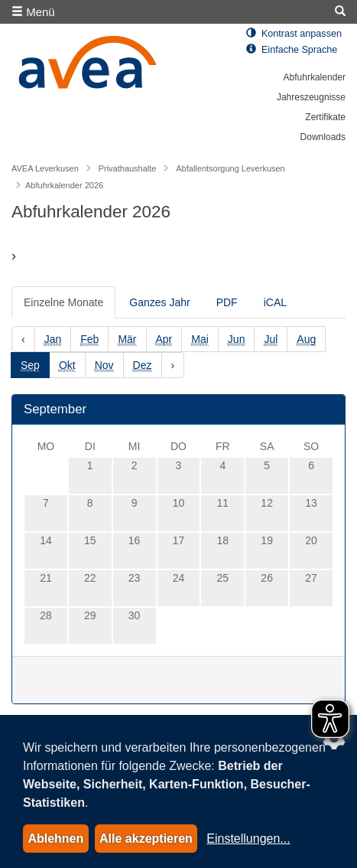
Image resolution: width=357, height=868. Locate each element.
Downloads (323, 137)
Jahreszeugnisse (311, 97)
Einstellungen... (248, 839)
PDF (227, 302)
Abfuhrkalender (315, 77)
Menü (33, 12)
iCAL (275, 302)
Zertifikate (325, 117)
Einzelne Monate (63, 302)
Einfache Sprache (292, 50)
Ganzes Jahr (159, 302)
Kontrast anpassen (294, 34)
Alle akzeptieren (146, 839)
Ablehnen (55, 839)
